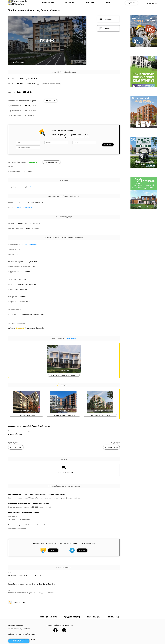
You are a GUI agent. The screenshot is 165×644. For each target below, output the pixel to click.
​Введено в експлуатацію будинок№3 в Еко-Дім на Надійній (31, 593)
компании (89, 2)
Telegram (82, 550)
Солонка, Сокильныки (24, 207)
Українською (152, 3)
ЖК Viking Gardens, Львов (100, 415)
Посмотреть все (17, 602)
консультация (19, 641)
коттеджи (70, 2)
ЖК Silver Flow (16, 447)
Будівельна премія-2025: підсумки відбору (24, 575)
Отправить (108, 145)
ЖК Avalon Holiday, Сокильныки (63, 415)
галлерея (106, 19)
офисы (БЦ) (113, 617)
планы (105, 29)
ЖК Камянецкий (111, 447)
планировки (51, 101)
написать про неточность (52, 84)
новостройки (48, 2)
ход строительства (52, 162)
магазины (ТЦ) (94, 617)
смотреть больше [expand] (15, 434)
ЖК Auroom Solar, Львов (26, 415)
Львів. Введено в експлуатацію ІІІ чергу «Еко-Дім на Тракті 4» (32, 584)
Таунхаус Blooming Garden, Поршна (64, 375)
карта (107, 2)
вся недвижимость (48, 617)
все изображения (17, 62)
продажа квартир (72, 617)
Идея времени (35, 187)
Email (53, 550)
